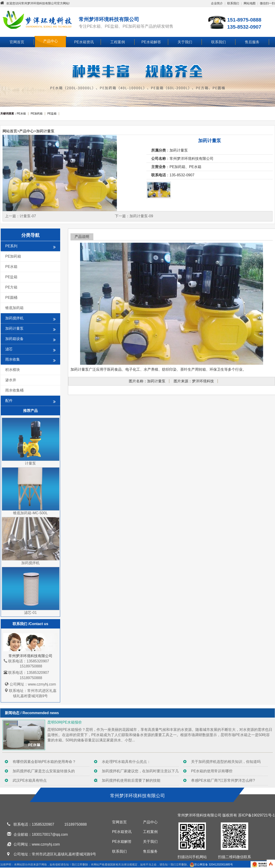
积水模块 (13, 370)
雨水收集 (30, 360)
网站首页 (10, 131)
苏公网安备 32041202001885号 (211, 865)
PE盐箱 (11, 277)
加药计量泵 (45, 131)
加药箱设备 (30, 339)
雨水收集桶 (14, 390)
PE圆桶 (11, 298)
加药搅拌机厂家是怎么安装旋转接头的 (44, 771)
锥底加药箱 (14, 308)
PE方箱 (11, 287)
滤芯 (30, 350)
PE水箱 (11, 267)
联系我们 (233, 3)
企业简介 (217, 3)
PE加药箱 (13, 256)
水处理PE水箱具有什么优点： (126, 762)
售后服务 (252, 42)
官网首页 (17, 42)
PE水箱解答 (151, 42)
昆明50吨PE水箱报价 (65, 722)
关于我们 (185, 42)
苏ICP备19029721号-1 (256, 815)
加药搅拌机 (30, 319)
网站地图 (250, 3)
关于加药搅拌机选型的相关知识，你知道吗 (226, 762)
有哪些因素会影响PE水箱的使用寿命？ (44, 762)
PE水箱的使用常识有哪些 (212, 771)
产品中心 (51, 41)
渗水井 (11, 380)
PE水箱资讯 (84, 42)
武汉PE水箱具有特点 (30, 780)
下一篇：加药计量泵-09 (134, 216)
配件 (30, 401)
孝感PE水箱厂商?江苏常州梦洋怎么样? (223, 780)
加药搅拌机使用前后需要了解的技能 (131, 780)
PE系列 (30, 247)
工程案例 (118, 42)
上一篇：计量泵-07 (20, 216)
